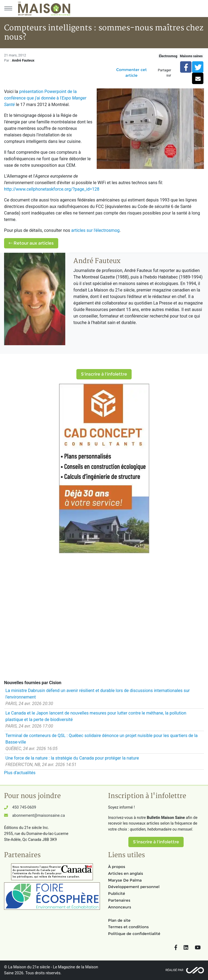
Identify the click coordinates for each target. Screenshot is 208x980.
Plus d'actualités (20, 773)
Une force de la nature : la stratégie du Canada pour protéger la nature (72, 758)
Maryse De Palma (125, 880)
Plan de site (119, 920)
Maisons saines (191, 56)
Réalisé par (174, 970)
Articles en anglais (126, 873)
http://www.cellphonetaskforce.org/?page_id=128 (52, 189)
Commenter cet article (131, 73)
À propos (117, 867)
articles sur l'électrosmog (95, 230)
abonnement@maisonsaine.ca (38, 816)
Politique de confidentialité (134, 934)
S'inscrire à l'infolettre (104, 374)
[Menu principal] (8, 8)
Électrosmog (168, 56)
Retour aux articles (31, 243)
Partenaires (119, 900)
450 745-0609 (24, 807)
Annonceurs (120, 907)
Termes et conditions (128, 927)
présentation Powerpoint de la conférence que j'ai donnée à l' (45, 98)
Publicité (117, 893)
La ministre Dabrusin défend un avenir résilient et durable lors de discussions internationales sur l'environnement (97, 694)
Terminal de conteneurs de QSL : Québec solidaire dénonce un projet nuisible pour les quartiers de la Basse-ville (102, 739)
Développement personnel (134, 887)
